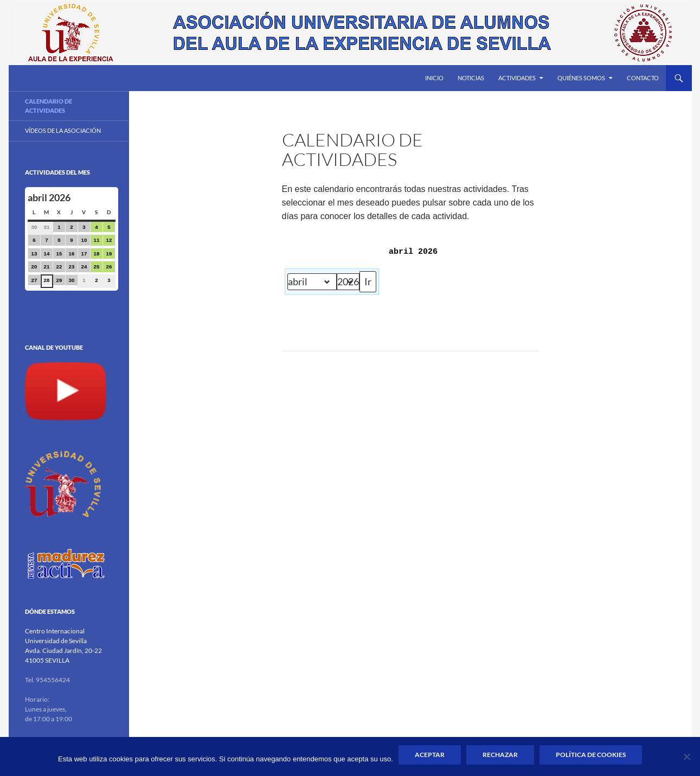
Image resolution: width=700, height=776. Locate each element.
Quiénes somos (581, 78)
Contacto (643, 78)
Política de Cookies (591, 755)
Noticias (471, 78)
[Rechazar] (686, 756)
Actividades (517, 78)
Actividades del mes (57, 172)
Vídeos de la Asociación (63, 130)
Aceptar (430, 755)
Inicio (434, 78)
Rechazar (500, 755)
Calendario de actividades (49, 106)
